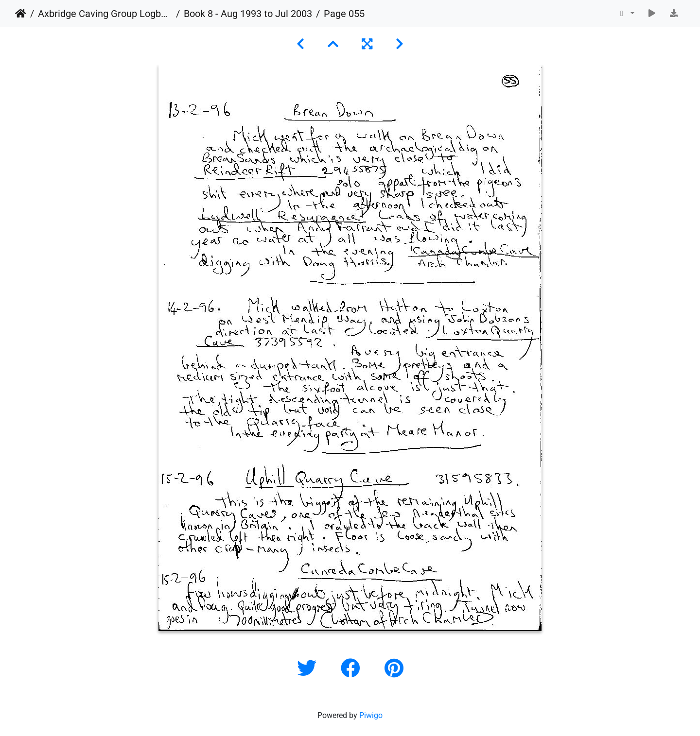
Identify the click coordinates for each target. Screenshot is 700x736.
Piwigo (371, 715)
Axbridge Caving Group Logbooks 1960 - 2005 (105, 14)
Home (21, 14)
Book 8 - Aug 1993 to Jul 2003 (248, 14)
